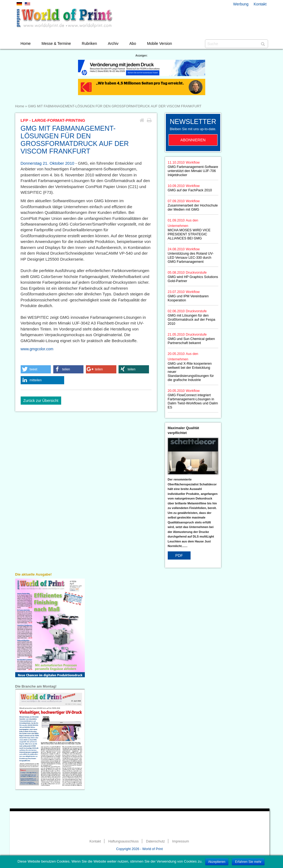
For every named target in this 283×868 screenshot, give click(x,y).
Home (26, 43)
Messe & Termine (56, 43)
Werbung (241, 4)
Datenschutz (155, 841)
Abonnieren (193, 140)
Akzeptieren (217, 862)
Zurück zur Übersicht (41, 401)
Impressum (181, 841)
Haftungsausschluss (123, 841)
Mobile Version (160, 43)
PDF (179, 555)
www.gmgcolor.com (37, 349)
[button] (36, 369)
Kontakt (260, 4)
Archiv (113, 43)
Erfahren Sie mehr (248, 862)
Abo (133, 43)
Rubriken (89, 43)
